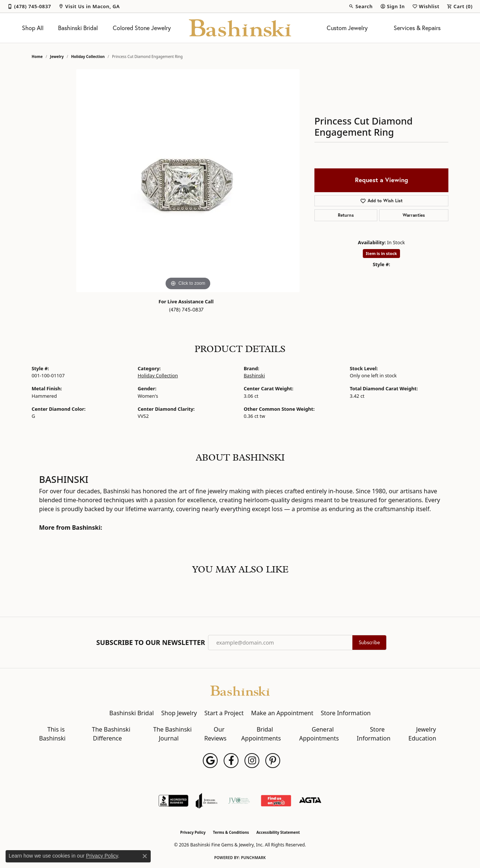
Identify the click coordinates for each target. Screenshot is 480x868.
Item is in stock (381, 253)
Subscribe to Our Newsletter (151, 643)
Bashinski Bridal (78, 28)
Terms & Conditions (231, 832)
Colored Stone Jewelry (142, 28)
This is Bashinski (52, 734)
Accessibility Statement (278, 832)
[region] (188, 181)
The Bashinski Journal (172, 734)
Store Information (346, 713)
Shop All (33, 28)
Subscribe (369, 642)
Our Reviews (215, 734)
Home (37, 57)
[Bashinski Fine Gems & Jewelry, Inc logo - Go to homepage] (240, 28)
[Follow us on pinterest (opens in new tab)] (273, 761)
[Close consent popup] (145, 856)
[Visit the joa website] (207, 801)
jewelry (57, 57)
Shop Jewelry (179, 713)
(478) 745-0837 (186, 310)
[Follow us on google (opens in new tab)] (210, 761)
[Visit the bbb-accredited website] (173, 801)
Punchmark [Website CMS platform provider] (254, 858)
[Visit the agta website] (310, 801)
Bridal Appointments (261, 734)
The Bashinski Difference (111, 734)
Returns (346, 215)
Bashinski (254, 375)
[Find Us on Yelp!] (276, 801)
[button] (361, 6)
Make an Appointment (282, 713)
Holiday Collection (88, 57)
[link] (29, 6)
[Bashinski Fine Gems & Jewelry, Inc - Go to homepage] (240, 690)
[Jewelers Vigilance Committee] (239, 801)
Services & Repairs (417, 28)
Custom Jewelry (347, 28)
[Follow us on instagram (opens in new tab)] (252, 761)
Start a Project (224, 713)
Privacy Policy (193, 832)
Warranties (414, 215)
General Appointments (319, 734)
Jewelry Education (423, 734)
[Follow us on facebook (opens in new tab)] (231, 761)
